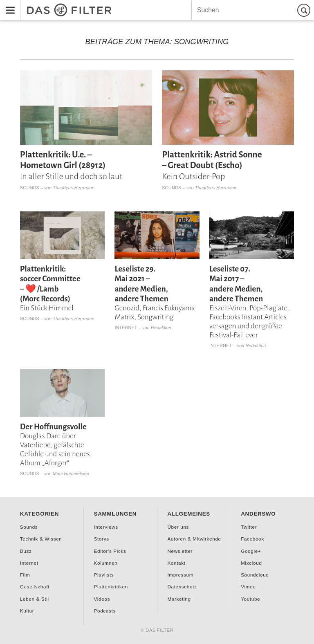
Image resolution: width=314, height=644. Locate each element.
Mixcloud (251, 563)
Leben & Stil (35, 599)
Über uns (178, 527)
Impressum (180, 575)
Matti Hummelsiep (71, 473)
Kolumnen (106, 563)
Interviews (106, 527)
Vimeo (248, 587)
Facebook (252, 539)
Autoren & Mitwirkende (194, 539)
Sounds (30, 188)
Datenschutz (182, 587)
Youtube (250, 599)
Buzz (26, 551)
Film (25, 575)
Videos (102, 599)
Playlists (104, 575)
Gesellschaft (35, 587)
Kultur (27, 611)
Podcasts (105, 611)
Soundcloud (255, 575)
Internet (126, 328)
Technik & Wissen (41, 539)
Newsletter (180, 551)
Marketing (179, 599)
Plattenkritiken (111, 587)
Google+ (251, 551)
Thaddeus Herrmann (74, 188)
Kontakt (176, 563)
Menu (8, 5)
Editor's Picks (110, 551)
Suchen (305, 10)
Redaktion (161, 328)
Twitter (249, 527)
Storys (102, 539)
